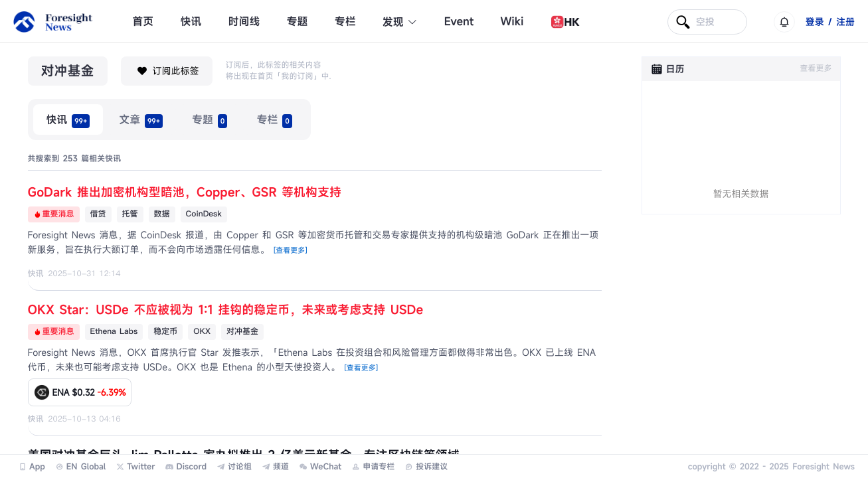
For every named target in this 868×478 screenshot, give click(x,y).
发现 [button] (400, 22)
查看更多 (816, 68)
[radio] (68, 119)
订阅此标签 (167, 71)
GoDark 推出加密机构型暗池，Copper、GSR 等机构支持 (185, 193)
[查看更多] (291, 251)
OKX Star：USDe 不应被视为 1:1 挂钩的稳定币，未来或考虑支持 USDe (226, 310)
